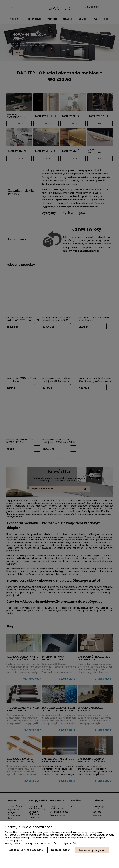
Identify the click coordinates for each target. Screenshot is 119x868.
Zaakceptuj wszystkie (92, 850)
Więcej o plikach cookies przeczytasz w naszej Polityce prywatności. (41, 843)
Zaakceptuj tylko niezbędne (26, 850)
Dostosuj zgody (61, 850)
